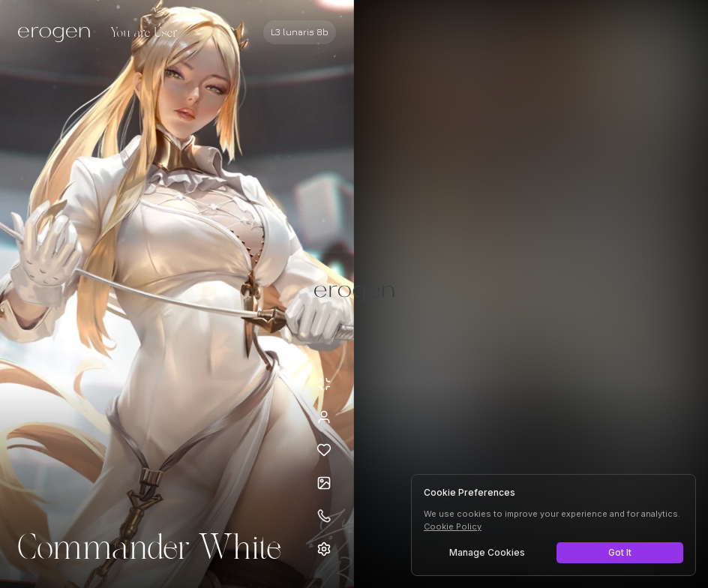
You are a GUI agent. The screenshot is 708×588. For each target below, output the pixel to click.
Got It (620, 552)
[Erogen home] (58, 34)
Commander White (149, 549)
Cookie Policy (453, 526)
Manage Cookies (487, 552)
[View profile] (324, 417)
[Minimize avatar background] (324, 384)
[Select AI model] (300, 32)
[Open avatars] (324, 483)
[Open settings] (324, 549)
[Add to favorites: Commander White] (324, 450)
